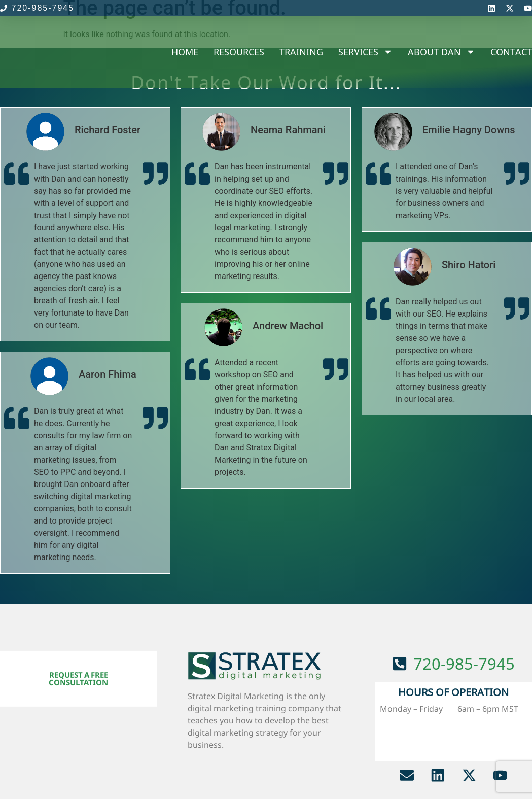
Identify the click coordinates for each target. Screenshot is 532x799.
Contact (511, 52)
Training (301, 52)
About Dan (441, 52)
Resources (239, 52)
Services (365, 52)
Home (185, 52)
